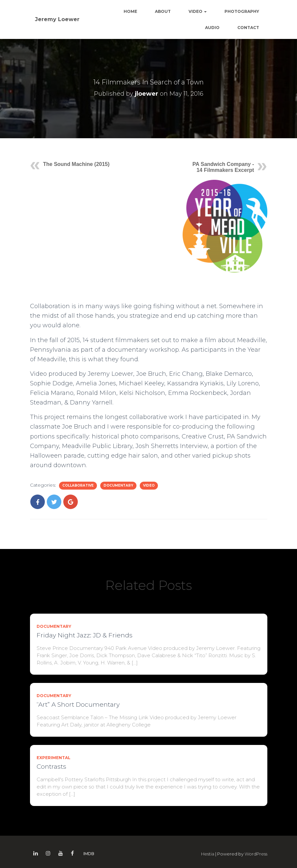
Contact (248, 28)
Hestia (208, 854)
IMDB (89, 854)
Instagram (48, 853)
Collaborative (78, 485)
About (163, 11)
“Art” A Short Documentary (78, 705)
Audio (212, 28)
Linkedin (36, 853)
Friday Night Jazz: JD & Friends (85, 635)
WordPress (256, 854)
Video (198, 11)
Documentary (118, 485)
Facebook (72, 853)
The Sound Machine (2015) (76, 164)
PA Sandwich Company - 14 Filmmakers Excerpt (223, 167)
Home (130, 11)
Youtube (61, 853)
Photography (242, 11)
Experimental (54, 758)
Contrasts (51, 767)
